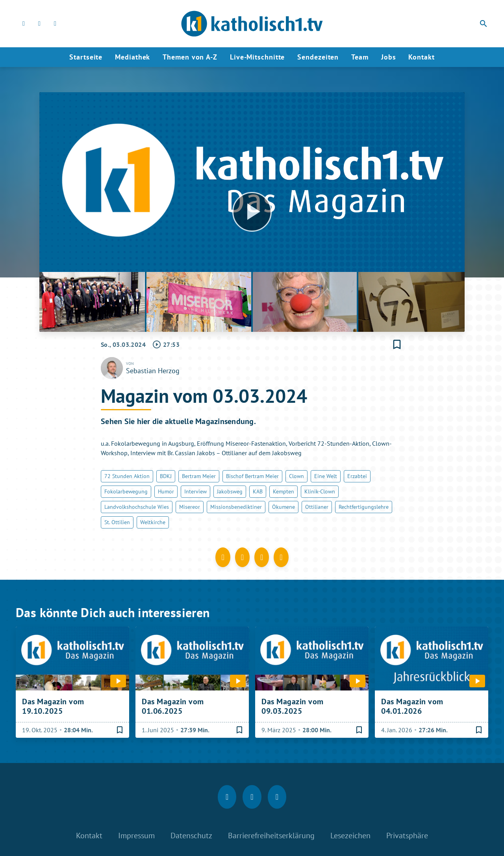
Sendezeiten (318, 57)
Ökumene (283, 507)
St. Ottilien (117, 522)
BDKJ (166, 476)
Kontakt (421, 57)
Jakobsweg (230, 491)
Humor (166, 491)
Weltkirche (153, 522)
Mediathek (132, 57)
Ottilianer (317, 507)
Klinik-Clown (320, 491)
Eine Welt (326, 476)
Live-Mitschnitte (257, 57)
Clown (296, 476)
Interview (195, 491)
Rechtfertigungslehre (364, 507)
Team (360, 57)
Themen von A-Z (190, 57)
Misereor (190, 507)
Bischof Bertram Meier (252, 476)
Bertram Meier (199, 476)
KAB (258, 491)
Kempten (283, 491)
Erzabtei (357, 476)
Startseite (86, 57)
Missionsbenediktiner (236, 507)
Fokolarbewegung (126, 491)
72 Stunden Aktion (127, 476)
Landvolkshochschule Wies (137, 507)
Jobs (389, 57)
